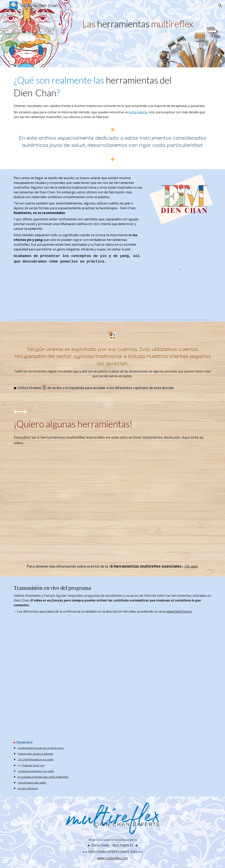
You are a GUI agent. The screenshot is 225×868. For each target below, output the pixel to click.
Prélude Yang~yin (33, 765)
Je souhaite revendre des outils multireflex (43, 777)
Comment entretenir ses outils (36, 771)
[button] (5, 5)
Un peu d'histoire (28, 788)
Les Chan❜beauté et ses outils (36, 759)
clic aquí (191, 566)
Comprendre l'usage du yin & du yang (41, 748)
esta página (138, 112)
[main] (147, 24)
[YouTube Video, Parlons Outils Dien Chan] (112, 673)
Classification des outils (32, 783)
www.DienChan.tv (179, 611)
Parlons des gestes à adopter (35, 754)
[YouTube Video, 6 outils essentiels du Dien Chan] (112, 505)
